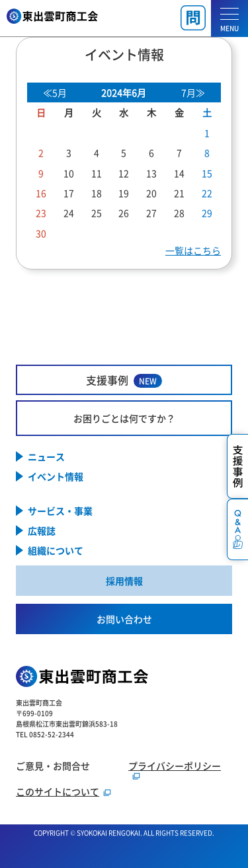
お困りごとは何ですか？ (124, 418)
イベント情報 (56, 476)
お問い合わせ (124, 619)
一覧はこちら (193, 250)
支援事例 (124, 380)
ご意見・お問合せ (53, 766)
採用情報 (124, 581)
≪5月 (55, 92)
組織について (56, 550)
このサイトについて (58, 791)
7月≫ (193, 92)
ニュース (46, 456)
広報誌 (42, 530)
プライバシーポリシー (175, 766)
